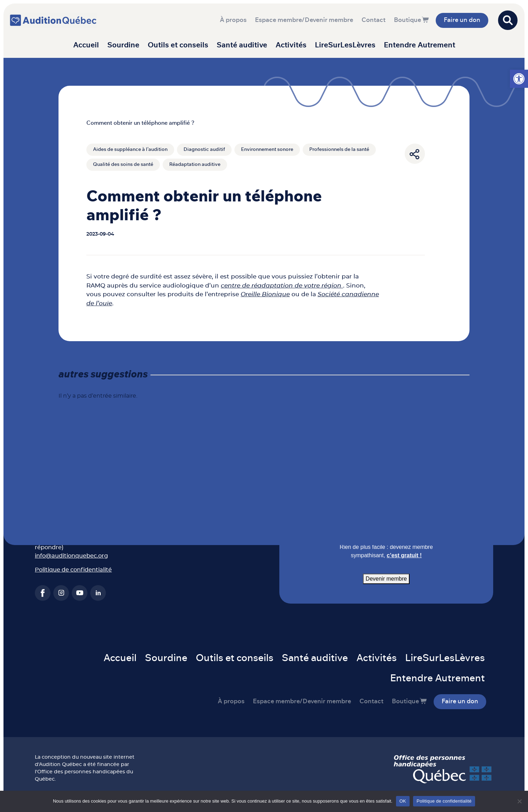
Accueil (86, 45)
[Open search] (508, 20)
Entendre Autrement (420, 45)
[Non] (519, 801)
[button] (519, 79)
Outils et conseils (178, 45)
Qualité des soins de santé (123, 164)
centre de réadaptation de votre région (282, 285)
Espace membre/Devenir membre (304, 20)
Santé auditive (242, 45)
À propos (233, 20)
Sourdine (123, 45)
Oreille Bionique (265, 294)
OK (403, 801)
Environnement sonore (267, 150)
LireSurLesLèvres (345, 45)
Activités (291, 45)
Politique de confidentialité (73, 570)
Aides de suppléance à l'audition (130, 150)
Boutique (407, 20)
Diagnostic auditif (204, 150)
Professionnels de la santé (339, 150)
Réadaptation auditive (195, 164)
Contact (374, 20)
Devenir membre (386, 579)
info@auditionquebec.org (71, 556)
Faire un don (462, 20)
